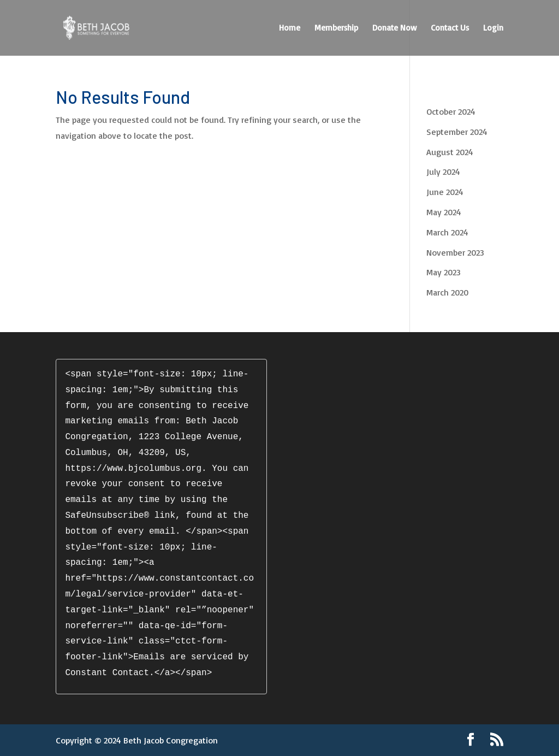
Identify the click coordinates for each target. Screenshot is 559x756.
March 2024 (447, 232)
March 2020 (447, 292)
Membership (336, 28)
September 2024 (457, 132)
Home (290, 28)
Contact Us (450, 28)
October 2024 (451, 111)
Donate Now (394, 28)
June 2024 (445, 192)
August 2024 (450, 152)
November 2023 (455, 252)
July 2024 (443, 172)
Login (493, 28)
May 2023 (444, 272)
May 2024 (444, 212)
